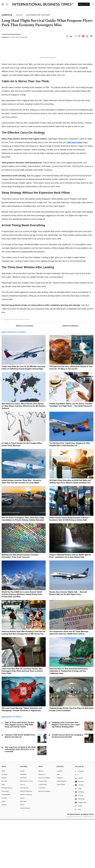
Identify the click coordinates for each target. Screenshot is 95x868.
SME (3, 833)
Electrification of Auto (26, 830)
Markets (4, 826)
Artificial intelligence (26, 840)
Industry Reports (25, 857)
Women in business (26, 843)
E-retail (22, 820)
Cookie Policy (43, 833)
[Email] (87, 36)
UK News (4, 823)
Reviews (4, 853)
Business (4, 830)
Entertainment (6, 843)
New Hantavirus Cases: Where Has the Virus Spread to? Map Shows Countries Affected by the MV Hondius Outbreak (24, 455)
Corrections (42, 836)
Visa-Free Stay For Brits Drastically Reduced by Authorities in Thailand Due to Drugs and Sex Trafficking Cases (69, 720)
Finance (22, 833)
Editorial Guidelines (70, 374)
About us (41, 820)
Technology (5, 840)
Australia (59, 820)
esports (22, 847)
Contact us (42, 823)
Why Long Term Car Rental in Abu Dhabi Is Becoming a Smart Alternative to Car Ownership (20, 798)
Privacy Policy (43, 830)
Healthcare (23, 826)
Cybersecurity (24, 836)
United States (61, 833)
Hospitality (23, 823)
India (58, 823)
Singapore (60, 826)
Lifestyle (4, 847)
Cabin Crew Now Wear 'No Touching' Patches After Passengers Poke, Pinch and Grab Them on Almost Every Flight (22, 720)
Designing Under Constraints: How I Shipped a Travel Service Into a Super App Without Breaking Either (66, 773)
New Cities (23, 850)
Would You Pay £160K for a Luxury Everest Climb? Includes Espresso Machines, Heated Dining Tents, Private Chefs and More (22, 643)
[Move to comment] (91, 36)
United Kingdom (62, 830)
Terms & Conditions (44, 826)
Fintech (22, 853)
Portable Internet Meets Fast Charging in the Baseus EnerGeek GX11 (67, 784)
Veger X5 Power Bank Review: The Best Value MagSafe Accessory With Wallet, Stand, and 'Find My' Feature (20, 773)
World (3, 820)
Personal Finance (7, 836)
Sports (4, 850)
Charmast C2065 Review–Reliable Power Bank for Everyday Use (20, 784)
